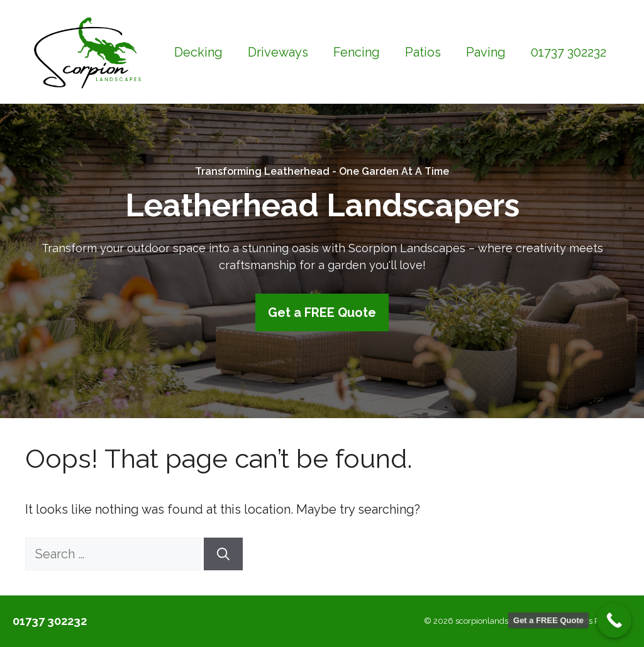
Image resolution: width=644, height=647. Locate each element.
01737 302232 (569, 52)
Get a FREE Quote (322, 312)
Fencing (357, 52)
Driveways (278, 52)
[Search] (223, 554)
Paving (486, 52)
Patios (423, 52)
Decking (198, 52)
